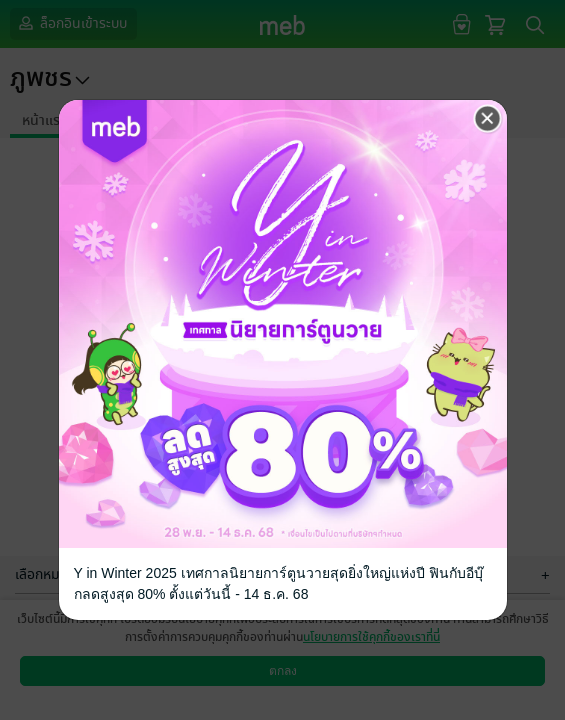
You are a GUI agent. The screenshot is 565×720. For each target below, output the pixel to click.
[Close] (488, 119)
